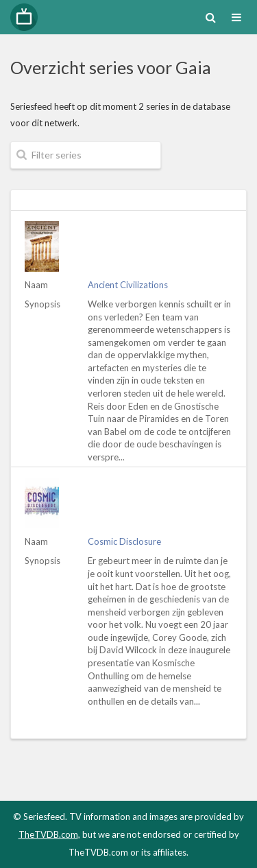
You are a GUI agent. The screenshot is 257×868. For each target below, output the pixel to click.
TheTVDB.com (48, 834)
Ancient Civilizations (128, 285)
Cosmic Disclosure (124, 541)
